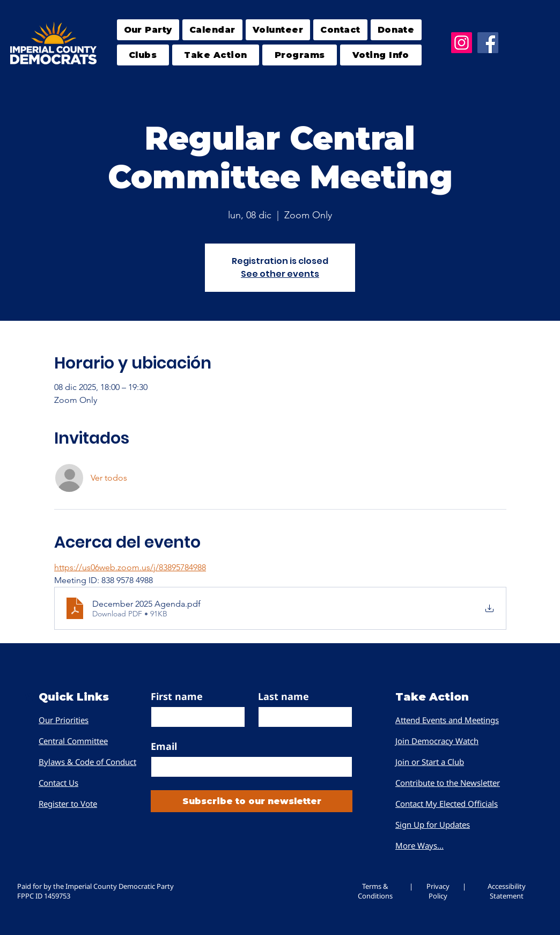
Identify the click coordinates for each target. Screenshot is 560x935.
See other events (280, 274)
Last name (283, 696)
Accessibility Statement (507, 891)
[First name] (195, 717)
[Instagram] (462, 43)
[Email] (248, 767)
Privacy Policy (438, 891)
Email (164, 746)
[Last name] (302, 717)
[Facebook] (488, 43)
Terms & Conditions (375, 891)
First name (177, 696)
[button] (143, 55)
